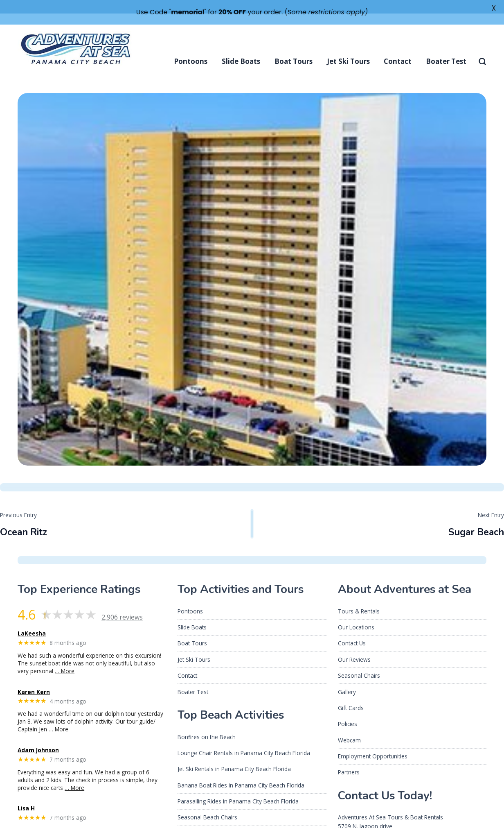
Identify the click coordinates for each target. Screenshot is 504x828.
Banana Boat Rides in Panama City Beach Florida (241, 771)
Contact (398, 48)
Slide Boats (241, 48)
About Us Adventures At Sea (214, 820)
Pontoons (191, 48)
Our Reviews (354, 646)
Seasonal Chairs (359, 662)
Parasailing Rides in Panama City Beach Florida (238, 788)
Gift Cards (351, 694)
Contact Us (352, 630)
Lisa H (26, 795)
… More (65, 657)
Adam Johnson (38, 737)
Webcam (349, 726)
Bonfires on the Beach (207, 723)
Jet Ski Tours (348, 48)
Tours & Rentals (359, 597)
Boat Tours (294, 48)
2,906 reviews (122, 603)
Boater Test (446, 48)
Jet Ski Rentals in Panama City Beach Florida (234, 755)
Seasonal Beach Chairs (207, 804)
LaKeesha (32, 620)
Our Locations (356, 614)
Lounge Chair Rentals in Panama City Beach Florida (244, 739)
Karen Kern (34, 678)
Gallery (347, 678)
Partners (349, 759)
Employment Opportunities (373, 743)
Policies (348, 710)
